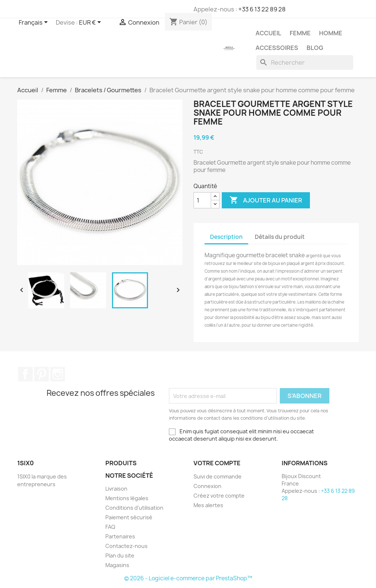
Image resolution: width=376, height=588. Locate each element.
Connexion (207, 486)
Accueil (268, 33)
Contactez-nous (126, 546)
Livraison (116, 489)
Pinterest (41, 374)
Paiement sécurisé (129, 517)
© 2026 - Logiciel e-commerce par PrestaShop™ (188, 578)
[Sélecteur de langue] (35, 23)
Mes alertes (208, 505)
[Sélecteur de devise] (91, 23)
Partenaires (120, 536)
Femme (300, 33)
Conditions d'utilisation (134, 508)
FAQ (110, 527)
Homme (331, 33)
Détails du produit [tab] (280, 237)
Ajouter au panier (266, 200)
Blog (315, 48)
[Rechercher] (305, 62)
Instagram (58, 374)
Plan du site (120, 555)
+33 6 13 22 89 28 (262, 9)
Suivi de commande (218, 476)
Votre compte (217, 463)
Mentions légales (127, 498)
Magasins (117, 565)
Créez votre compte (219, 496)
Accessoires (277, 48)
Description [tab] (226, 237)
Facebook (25, 374)
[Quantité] (202, 200)
